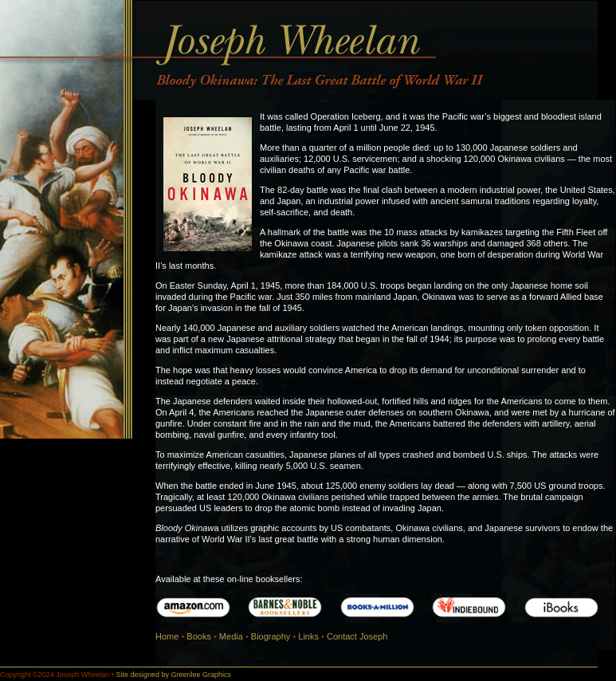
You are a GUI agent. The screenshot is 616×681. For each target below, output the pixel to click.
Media (231, 636)
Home (167, 636)
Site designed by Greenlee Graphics (173, 675)
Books (199, 636)
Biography (271, 636)
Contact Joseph (357, 636)
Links (308, 636)
